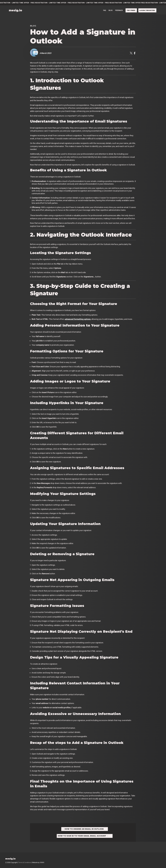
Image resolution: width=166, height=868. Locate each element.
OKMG (42, 862)
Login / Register (147, 10)
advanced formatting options (78, 319)
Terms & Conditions (25, 862)
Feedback (119, 10)
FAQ (105, 10)
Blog (111, 10)
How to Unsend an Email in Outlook (83, 829)
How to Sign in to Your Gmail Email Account (83, 836)
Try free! (131, 10)
